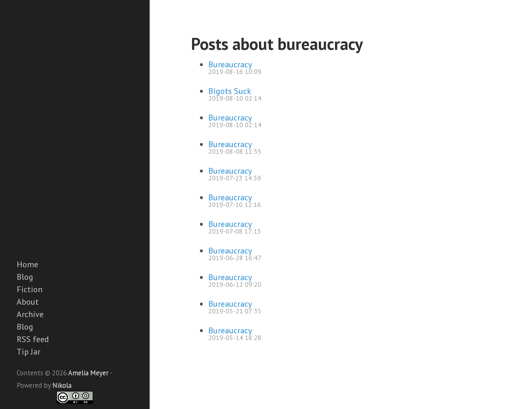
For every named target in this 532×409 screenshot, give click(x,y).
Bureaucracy (230, 64)
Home (27, 264)
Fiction (30, 289)
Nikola (62, 385)
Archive (30, 314)
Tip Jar (28, 352)
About (28, 302)
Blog (25, 277)
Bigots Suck (230, 91)
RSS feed (33, 339)
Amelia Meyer (88, 373)
